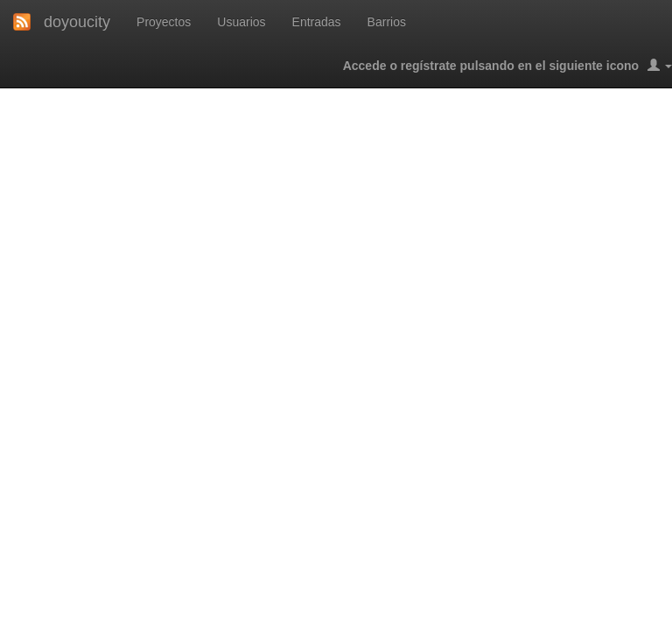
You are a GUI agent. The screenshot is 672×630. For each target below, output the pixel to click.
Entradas (317, 22)
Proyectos (164, 22)
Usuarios (241, 22)
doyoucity (77, 22)
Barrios (387, 22)
